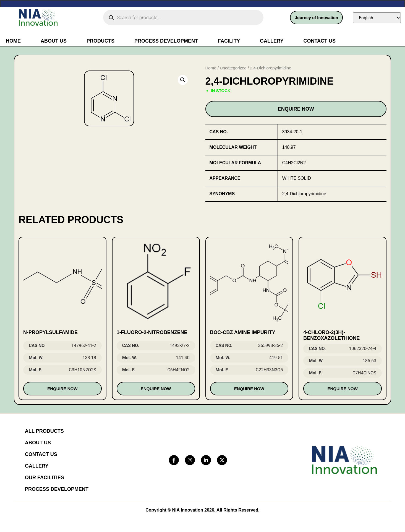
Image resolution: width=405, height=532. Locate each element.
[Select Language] (377, 18)
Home (13, 41)
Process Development (166, 41)
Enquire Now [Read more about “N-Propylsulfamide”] (62, 389)
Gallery (272, 41)
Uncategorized (233, 68)
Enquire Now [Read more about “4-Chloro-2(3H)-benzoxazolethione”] (343, 389)
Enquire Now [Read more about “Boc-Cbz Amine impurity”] (249, 389)
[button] (183, 80)
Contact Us (319, 41)
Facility (229, 41)
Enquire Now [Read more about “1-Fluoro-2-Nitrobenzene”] (156, 389)
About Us (54, 41)
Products (100, 41)
